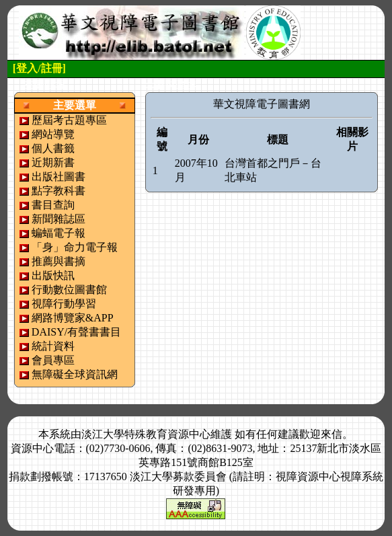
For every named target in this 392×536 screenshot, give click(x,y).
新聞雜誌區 (58, 219)
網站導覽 (53, 134)
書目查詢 (53, 205)
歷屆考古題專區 (69, 120)
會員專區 (53, 360)
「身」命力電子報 (75, 247)
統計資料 (53, 346)
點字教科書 (58, 191)
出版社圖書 (58, 177)
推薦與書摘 (58, 261)
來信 (331, 434)
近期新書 (53, 162)
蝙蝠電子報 (58, 233)
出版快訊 (53, 275)
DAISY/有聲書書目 (76, 332)
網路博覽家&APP (73, 318)
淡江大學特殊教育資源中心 (146, 434)
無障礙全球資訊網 (75, 374)
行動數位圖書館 (69, 290)
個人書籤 (53, 148)
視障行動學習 (64, 304)
